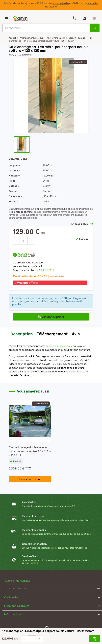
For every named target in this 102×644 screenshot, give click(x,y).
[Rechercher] (46, 28)
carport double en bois (59, 346)
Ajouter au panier (51, 317)
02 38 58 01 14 (47, 270)
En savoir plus (80, 224)
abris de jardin (61, 3)
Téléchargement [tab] (52, 334)
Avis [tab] (76, 334)
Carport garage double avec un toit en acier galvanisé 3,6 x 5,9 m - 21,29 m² (30, 451)
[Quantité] (24, 241)
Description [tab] (22, 334)
